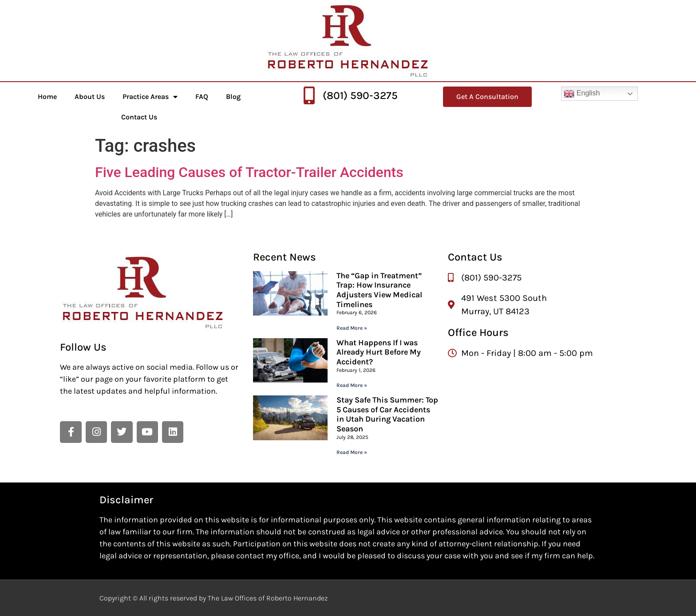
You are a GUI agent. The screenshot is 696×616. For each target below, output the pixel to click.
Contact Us (139, 117)
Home (47, 97)
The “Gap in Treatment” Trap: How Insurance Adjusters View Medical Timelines (379, 290)
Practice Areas (150, 97)
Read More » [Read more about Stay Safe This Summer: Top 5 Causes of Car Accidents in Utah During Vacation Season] (352, 452)
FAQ (202, 97)
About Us (90, 97)
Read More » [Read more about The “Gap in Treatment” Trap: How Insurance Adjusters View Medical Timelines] (352, 328)
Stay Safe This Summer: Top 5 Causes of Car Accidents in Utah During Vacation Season (387, 414)
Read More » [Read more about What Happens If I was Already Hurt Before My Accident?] (352, 385)
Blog (233, 97)
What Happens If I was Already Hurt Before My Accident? (379, 352)
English (582, 94)
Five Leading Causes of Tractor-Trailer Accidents (249, 172)
